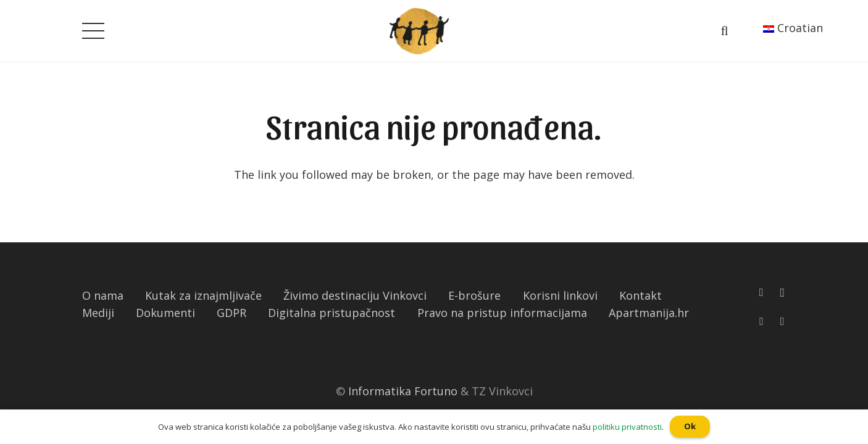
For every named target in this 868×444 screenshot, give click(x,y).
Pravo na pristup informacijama (502, 313)
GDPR (232, 313)
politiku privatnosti (627, 427)
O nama (103, 295)
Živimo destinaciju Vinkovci (355, 295)
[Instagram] (782, 293)
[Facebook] (762, 292)
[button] (6, 9)
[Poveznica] (419, 31)
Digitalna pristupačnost (332, 313)
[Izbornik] (94, 31)
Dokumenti (165, 313)
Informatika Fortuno (403, 391)
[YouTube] (762, 321)
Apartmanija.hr (649, 313)
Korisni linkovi (560, 295)
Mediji (98, 313)
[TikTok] (782, 321)
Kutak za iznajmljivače (203, 295)
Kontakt (641, 295)
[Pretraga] (724, 31)
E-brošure (474, 295)
